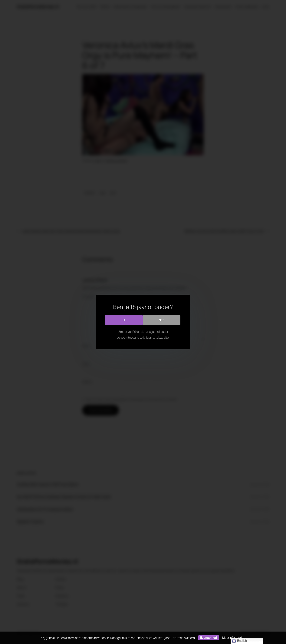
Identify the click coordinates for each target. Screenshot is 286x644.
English (239, 641)
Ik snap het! (209, 638)
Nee (161, 320)
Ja (124, 320)
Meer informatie (233, 638)
